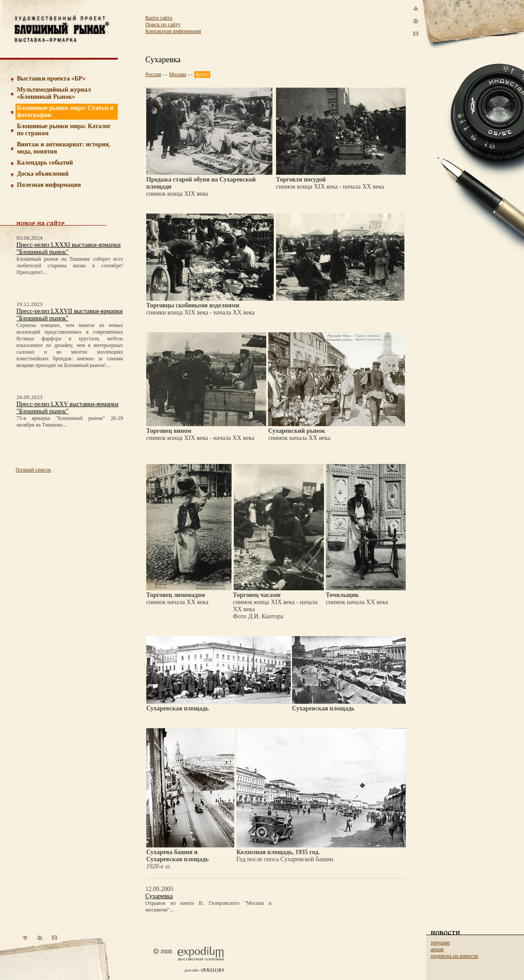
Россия (153, 74)
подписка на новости (454, 956)
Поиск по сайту (163, 24)
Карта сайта (159, 18)
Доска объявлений (43, 174)
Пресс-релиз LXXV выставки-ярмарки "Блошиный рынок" (67, 408)
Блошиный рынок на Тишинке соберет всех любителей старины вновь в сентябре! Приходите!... (70, 266)
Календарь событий (45, 163)
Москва (178, 74)
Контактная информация (173, 31)
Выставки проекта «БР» (51, 79)
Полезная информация (49, 185)
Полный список (33, 470)
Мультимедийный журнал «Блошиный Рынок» (54, 93)
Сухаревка (159, 896)
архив (437, 949)
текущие (440, 943)
